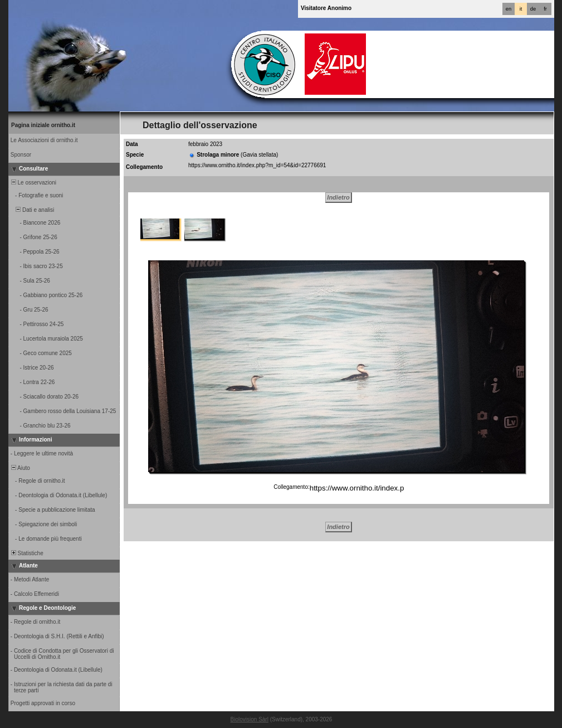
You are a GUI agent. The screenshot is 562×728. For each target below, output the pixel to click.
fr (545, 9)
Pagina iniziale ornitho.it (43, 125)
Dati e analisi (32, 210)
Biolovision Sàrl (250, 719)
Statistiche (26, 553)
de (533, 9)
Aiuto (20, 468)
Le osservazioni (33, 183)
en (509, 9)
